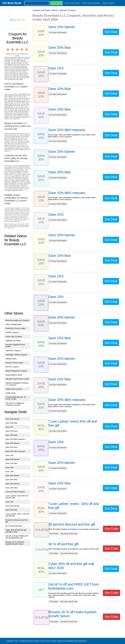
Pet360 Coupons (12, 332)
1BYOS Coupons (12, 367)
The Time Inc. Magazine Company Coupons (15, 404)
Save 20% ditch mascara (15, 492)
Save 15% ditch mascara (15, 451)
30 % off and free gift (14, 526)
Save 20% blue (11, 423)
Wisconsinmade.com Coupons (17, 320)
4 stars (22, 49)
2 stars (13, 49)
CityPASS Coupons (13, 351)
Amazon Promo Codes (14, 363)
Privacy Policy (45, 641)
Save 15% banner (12, 419)
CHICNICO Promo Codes (15, 328)
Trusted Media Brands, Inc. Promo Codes (16, 398)
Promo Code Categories (91, 3)
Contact (36, 641)
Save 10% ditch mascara (15, 439)
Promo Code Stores (72, 3)
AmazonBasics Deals (14, 375)
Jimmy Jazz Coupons (14, 337)
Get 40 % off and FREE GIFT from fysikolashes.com (17, 537)
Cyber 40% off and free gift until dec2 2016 (16, 531)
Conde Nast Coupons (14, 389)
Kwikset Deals (11, 359)
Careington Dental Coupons (16, 355)
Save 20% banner (12, 443)
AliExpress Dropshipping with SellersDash (72, 641)
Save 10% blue (11, 431)
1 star (8, 49)
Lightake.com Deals (13, 341)
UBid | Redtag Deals (13, 324)
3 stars (17, 49)
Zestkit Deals (11, 393)
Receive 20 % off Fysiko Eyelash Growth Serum (15, 543)
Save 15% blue (11, 435)
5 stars (27, 49)
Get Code (112, 529)
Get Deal (111, 32)
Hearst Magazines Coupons (16, 371)
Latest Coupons (108, 3)
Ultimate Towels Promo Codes (17, 379)
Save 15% (10, 427)
